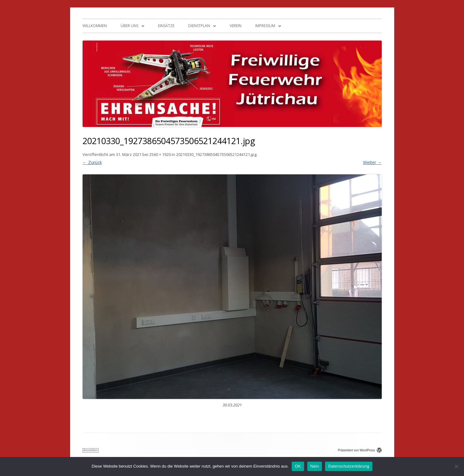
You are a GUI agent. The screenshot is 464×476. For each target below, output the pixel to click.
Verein (236, 26)
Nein (315, 466)
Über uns (129, 26)
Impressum (265, 26)
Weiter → (372, 162)
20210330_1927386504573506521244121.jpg (216, 154)
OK (298, 466)
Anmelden (91, 450)
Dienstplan (199, 26)
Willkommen (95, 26)
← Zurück (92, 162)
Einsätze (166, 26)
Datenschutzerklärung (349, 466)
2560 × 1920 (160, 154)
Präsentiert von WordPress (360, 450)
